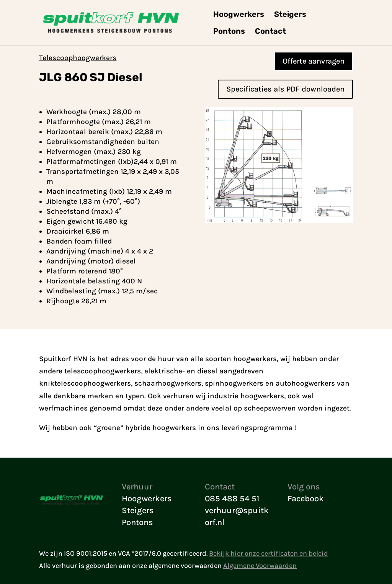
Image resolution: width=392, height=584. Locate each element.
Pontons (229, 32)
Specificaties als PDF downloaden (285, 89)
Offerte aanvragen (314, 61)
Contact (270, 32)
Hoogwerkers (239, 15)
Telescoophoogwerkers (78, 58)
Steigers (290, 15)
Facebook (306, 499)
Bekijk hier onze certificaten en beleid (269, 553)
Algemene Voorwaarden (260, 566)
